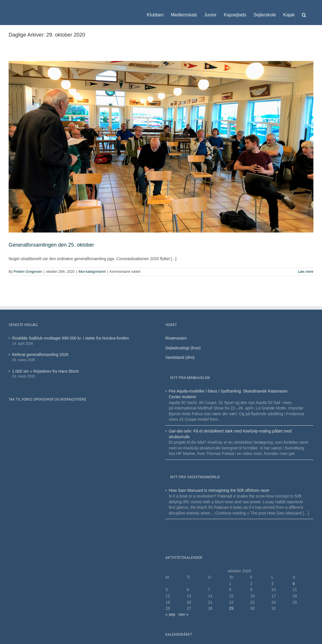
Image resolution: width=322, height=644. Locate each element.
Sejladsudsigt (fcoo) (183, 348)
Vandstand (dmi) (180, 357)
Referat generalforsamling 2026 (40, 355)
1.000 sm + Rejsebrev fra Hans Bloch (45, 371)
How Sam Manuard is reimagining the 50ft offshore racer (219, 490)
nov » (183, 614)
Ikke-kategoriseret (92, 272)
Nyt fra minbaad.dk (190, 378)
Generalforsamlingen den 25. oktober (51, 245)
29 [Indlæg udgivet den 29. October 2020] (231, 608)
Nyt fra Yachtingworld (195, 477)
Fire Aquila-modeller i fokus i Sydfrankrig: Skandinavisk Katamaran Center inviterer (228, 394)
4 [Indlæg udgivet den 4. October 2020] (294, 584)
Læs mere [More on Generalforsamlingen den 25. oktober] (306, 272)
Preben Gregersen (28, 272)
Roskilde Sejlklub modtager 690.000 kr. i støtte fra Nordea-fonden (70, 338)
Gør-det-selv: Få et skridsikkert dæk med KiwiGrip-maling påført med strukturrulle (230, 434)
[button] (304, 12)
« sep (170, 614)
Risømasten (176, 338)
